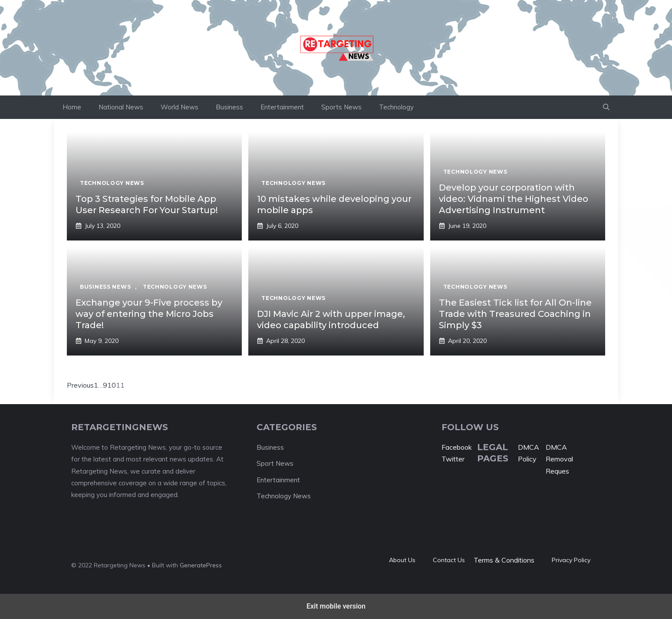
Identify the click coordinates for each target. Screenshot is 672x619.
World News (180, 107)
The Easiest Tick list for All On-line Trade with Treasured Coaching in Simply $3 (515, 314)
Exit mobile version (336, 606)
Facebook (457, 447)
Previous (80, 385)
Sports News (341, 107)
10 (112, 385)
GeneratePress (201, 565)
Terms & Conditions (504, 560)
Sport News (275, 463)
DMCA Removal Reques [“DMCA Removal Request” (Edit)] (559, 459)
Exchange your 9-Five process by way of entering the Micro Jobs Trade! (149, 314)
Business (229, 107)
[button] (606, 107)
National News (121, 107)
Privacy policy (571, 560)
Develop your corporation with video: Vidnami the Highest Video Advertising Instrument (514, 199)
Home (72, 107)
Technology (396, 107)
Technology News (284, 496)
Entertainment (282, 107)
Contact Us (449, 560)
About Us (402, 560)
